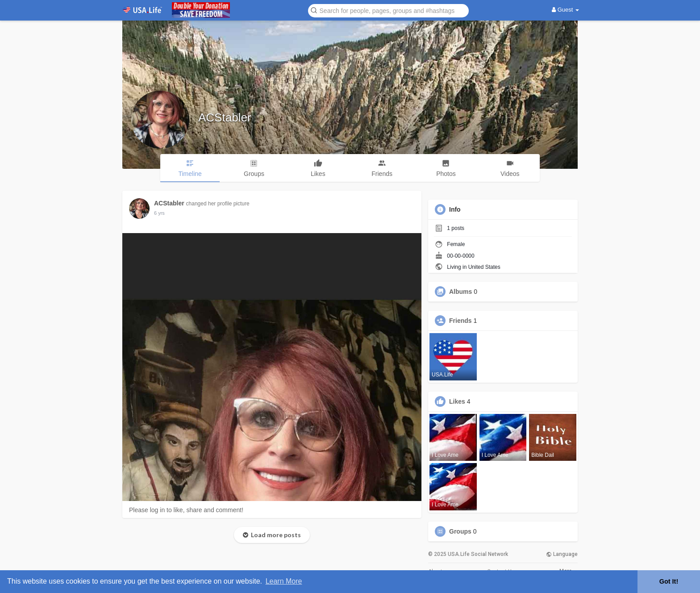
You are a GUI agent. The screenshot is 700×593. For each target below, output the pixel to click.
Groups (460, 531)
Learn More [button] (284, 581)
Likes (457, 401)
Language (562, 554)
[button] (388, 10)
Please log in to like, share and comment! (186, 510)
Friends (460, 321)
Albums (460, 292)
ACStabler (225, 117)
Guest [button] (565, 10)
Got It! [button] (669, 581)
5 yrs (159, 213)
